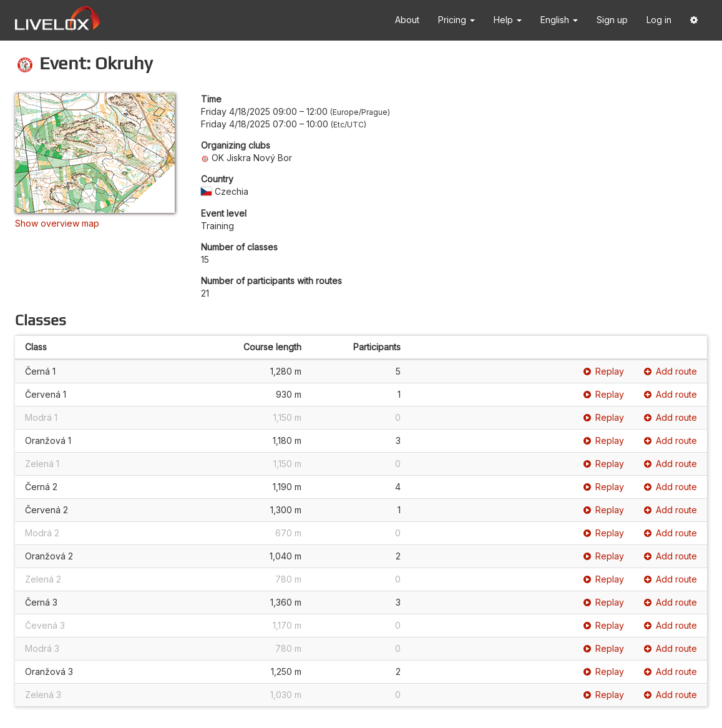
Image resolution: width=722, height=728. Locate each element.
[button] (694, 20)
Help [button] (508, 20)
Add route (671, 371)
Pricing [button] (456, 20)
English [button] (559, 20)
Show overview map (57, 223)
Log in (659, 20)
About (407, 20)
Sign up (612, 20)
